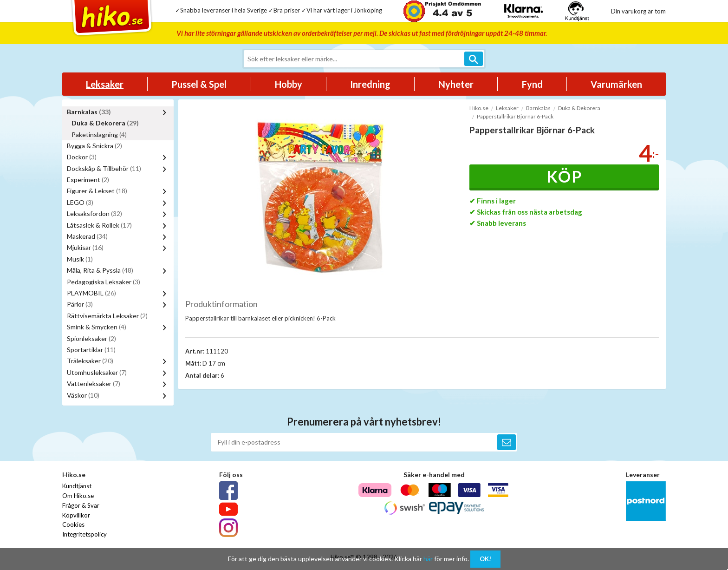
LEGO (80, 202)
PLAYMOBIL (91, 293)
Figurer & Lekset (97, 191)
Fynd (532, 84)
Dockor (82, 157)
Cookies (73, 524)
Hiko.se (479, 108)
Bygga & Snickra (94, 146)
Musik (80, 259)
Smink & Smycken (97, 327)
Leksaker (105, 84)
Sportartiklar (91, 350)
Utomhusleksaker (97, 372)
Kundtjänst (77, 486)
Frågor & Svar (81, 505)
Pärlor (80, 304)
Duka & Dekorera (105, 123)
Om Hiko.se (78, 496)
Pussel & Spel (199, 84)
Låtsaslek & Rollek (99, 225)
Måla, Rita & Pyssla (100, 270)
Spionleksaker (91, 338)
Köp (564, 176)
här (428, 559)
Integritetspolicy (84, 534)
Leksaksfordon (94, 213)
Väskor (83, 395)
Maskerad (87, 236)
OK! (485, 559)
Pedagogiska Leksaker (104, 282)
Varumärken (616, 84)
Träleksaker (90, 361)
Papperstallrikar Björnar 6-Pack (515, 116)
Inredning (370, 84)
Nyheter (456, 84)
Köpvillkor (76, 515)
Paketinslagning (99, 134)
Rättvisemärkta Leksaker (107, 316)
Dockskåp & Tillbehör (104, 168)
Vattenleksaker (94, 383)
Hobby (289, 84)
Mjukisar (85, 247)
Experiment (88, 180)
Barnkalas (89, 112)
